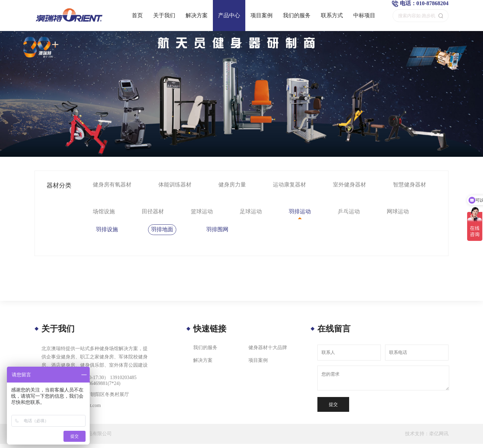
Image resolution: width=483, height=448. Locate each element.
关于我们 (164, 15)
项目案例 (262, 15)
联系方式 (332, 15)
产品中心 (229, 15)
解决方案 (197, 15)
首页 (137, 15)
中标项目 (364, 15)
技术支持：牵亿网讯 (427, 434)
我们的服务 (297, 15)
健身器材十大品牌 (268, 348)
